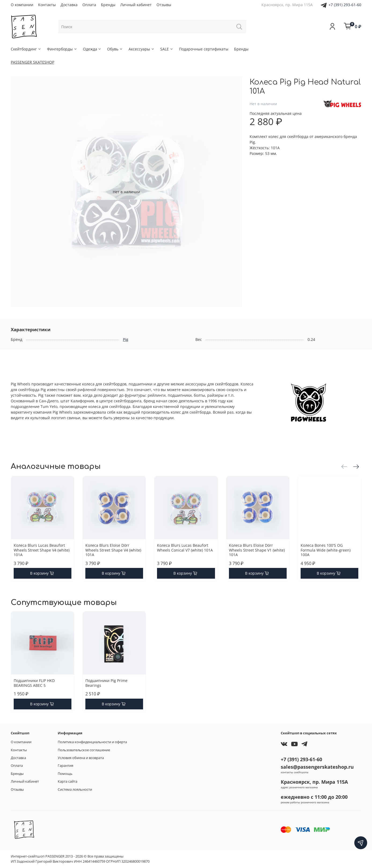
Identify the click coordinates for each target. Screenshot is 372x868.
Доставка (69, 5)
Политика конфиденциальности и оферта (92, 742)
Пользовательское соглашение (84, 750)
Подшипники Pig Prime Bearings (106, 683)
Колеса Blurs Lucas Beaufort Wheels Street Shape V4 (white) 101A (42, 550)
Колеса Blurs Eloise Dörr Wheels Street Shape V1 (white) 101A (257, 550)
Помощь (65, 774)
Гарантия (65, 766)
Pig (126, 339)
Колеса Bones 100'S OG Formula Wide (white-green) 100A (326, 550)
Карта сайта (68, 781)
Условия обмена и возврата (81, 758)
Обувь (115, 49)
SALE (167, 49)
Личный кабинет (136, 5)
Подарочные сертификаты (204, 49)
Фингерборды (62, 49)
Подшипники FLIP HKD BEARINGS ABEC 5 (34, 683)
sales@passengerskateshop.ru (317, 767)
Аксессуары (142, 49)
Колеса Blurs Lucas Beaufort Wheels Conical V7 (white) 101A (185, 548)
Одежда (92, 49)
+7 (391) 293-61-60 (345, 5)
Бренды (108, 5)
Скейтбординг (26, 49)
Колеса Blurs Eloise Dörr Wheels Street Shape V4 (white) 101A (113, 550)
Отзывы (164, 5)
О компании (22, 5)
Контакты (47, 5)
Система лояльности (75, 789)
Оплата (89, 5)
